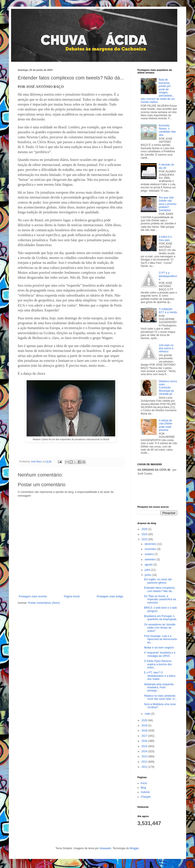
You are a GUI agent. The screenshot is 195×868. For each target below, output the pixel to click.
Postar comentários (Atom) (44, 603)
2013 (145, 756)
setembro (151, 559)
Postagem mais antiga (110, 596)
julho (148, 570)
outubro (150, 554)
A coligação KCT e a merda (168, 311)
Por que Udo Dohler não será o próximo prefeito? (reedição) (168, 204)
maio (148, 714)
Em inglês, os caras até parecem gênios (158, 581)
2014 (145, 751)
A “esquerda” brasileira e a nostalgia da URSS (160, 654)
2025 (145, 529)
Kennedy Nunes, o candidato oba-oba (168, 130)
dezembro (151, 544)
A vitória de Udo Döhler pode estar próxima (166, 425)
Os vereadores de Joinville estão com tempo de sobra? (160, 628)
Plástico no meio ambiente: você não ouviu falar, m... (160, 697)
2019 (145, 725)
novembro (151, 549)
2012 (145, 762)
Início (144, 783)
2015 (145, 746)
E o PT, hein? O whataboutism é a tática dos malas (160, 676)
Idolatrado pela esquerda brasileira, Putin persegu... (159, 688)
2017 (145, 736)
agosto (149, 565)
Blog (143, 788)
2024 (145, 534)
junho (148, 575)
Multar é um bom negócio (159, 648)
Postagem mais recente (33, 596)
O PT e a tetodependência (168, 276)
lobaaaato (105, 848)
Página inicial (72, 596)
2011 (145, 767)
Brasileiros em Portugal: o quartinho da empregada (160, 618)
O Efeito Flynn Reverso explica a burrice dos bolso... (158, 664)
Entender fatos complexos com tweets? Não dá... (159, 589)
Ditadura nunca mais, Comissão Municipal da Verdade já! (168, 388)
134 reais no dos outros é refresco (166, 348)
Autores (145, 792)
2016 (145, 741)
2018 (145, 731)
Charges (146, 797)
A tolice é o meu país (165, 238)
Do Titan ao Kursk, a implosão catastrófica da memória (160, 599)
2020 (145, 720)
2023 (145, 539)
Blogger (134, 848)
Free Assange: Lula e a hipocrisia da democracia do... (160, 639)
